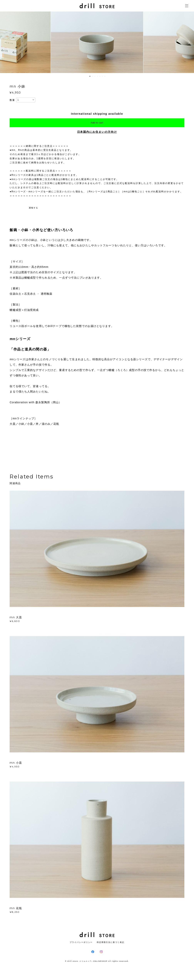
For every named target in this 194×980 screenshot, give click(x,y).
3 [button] (95, 76)
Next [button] (188, 42)
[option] (97, 42)
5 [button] (100, 76)
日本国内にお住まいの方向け (97, 132)
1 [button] (90, 76)
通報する (33, 208)
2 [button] (92, 76)
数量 (12, 100)
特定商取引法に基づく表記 (111, 942)
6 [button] (102, 76)
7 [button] (105, 76)
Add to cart (97, 123)
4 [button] (97, 76)
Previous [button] (6, 42)
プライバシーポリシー (81, 942)
